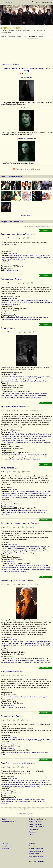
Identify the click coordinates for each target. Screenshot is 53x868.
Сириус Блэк (11, 260)
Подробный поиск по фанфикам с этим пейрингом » (38, 226)
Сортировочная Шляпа (28, 395)
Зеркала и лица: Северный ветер (16, 234)
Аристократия (25, 660)
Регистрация (47, 2)
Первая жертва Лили (11, 716)
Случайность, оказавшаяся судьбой (18, 523)
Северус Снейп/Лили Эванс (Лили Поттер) (16, 783)
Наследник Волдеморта (32, 459)
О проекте (32, 843)
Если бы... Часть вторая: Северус (16, 763)
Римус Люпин (20, 260)
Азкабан (4, 662)
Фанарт (19, 36)
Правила (32, 846)
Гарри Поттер (12, 254)
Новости (4, 36)
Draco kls (10, 296)
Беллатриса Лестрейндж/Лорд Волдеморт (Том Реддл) (25, 644)
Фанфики (12, 36)
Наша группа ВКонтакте (37, 856)
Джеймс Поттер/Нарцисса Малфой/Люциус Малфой (19, 436)
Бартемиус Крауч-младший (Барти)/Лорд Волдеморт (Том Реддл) (29, 442)
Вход (38, 2)
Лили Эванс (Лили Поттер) (26, 138)
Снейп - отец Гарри (17, 459)
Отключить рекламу (26, 814)
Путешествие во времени (17, 565)
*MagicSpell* (10, 776)
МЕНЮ (9, 2)
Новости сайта (34, 854)
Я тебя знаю (7, 328)
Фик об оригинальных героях (16, 319)
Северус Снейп (27, 78)
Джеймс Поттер (27, 108)
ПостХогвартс (15, 395)
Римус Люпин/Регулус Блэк (32, 549)
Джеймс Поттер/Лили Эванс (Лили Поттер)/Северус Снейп (21, 303)
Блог (25, 36)
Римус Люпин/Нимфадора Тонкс (21, 498)
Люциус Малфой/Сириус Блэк (11, 549)
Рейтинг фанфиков (35, 824)
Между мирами (13, 510)
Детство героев (13, 393)
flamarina (10, 373)
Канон (41, 36)
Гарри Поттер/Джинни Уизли (20, 491)
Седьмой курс (13, 270)
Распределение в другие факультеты (32, 569)
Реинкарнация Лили (10, 279)
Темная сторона (15, 398)
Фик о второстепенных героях (19, 801)
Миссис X (9, 251)
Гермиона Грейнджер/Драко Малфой (22, 642)
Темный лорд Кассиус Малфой (15, 580)
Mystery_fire (18, 373)
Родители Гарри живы (13, 512)
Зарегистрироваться (9, 822)
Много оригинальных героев (17, 572)
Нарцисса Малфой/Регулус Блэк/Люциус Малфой (18, 258)
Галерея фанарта (26, 215)
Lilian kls (17, 296)
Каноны (31, 835)
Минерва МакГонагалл (27, 381)
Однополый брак (34, 567)
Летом (37, 393)
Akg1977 (9, 638)
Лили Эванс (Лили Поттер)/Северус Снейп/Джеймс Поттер (30, 256)
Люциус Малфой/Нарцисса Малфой (13, 379)
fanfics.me (41, 861)
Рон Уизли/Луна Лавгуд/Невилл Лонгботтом (32, 494)
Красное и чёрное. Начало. (14, 406)
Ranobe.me (6, 849)
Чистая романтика (33, 319)
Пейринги (16, 64)
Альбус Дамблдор (41, 381)
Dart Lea (9, 487)
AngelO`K (9, 693)
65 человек (36, 169)
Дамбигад (11, 317)
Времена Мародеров (15, 455)
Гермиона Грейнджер (29, 553)
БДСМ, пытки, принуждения (32, 455)
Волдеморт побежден (15, 662)
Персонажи (33, 832)
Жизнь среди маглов (26, 393)
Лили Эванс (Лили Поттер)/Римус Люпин (34, 785)
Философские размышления (31, 398)
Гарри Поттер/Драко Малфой (11, 553)
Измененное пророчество (28, 510)
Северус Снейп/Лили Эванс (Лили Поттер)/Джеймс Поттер (30, 377)
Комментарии (33, 829)
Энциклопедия (33, 36)
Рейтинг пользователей (37, 827)
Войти (4, 819)
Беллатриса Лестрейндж (10, 381)
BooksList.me (7, 846)
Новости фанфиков (35, 822)
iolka (8, 543)
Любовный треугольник (24, 317)
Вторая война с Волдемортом (33, 662)
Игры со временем (10, 671)
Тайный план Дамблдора (22, 457)
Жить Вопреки (8, 468)
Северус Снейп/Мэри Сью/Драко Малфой (24, 300)
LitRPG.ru (5, 843)
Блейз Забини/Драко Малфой (38, 551)
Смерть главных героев (30, 512)
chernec (9, 736)
